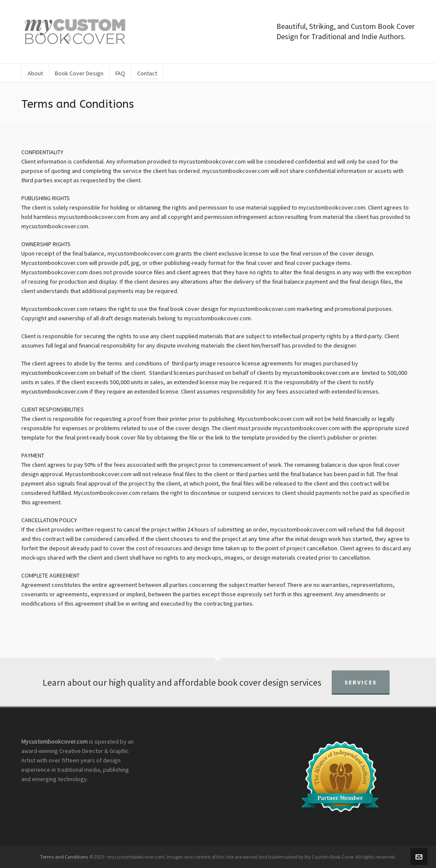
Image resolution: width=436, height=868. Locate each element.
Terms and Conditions (64, 857)
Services (361, 683)
